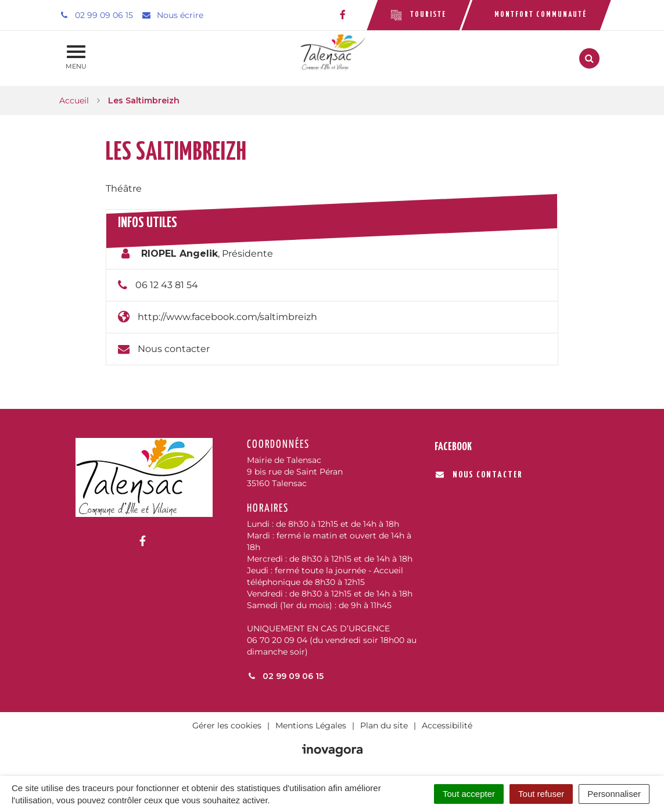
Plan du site (384, 725)
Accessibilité (447, 725)
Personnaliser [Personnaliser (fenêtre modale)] (614, 794)
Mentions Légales (311, 725)
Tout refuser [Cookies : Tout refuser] (541, 794)
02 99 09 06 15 (285, 676)
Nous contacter (174, 349)
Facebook (453, 447)
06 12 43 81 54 (167, 285)
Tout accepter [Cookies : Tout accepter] (469, 794)
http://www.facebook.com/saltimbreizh (227, 317)
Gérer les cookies (227, 725)
